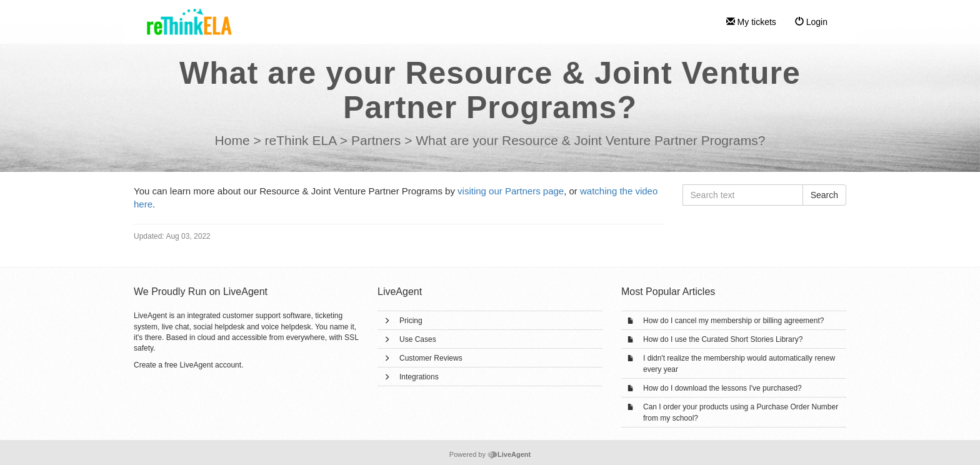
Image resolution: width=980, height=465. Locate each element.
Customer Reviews (431, 358)
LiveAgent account (210, 365)
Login (811, 22)
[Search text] (743, 195)
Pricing (411, 321)
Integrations (419, 377)
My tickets (751, 22)
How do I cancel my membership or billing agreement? (733, 321)
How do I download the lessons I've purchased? (722, 388)
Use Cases (418, 339)
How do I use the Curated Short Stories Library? (723, 339)
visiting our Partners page (511, 191)
